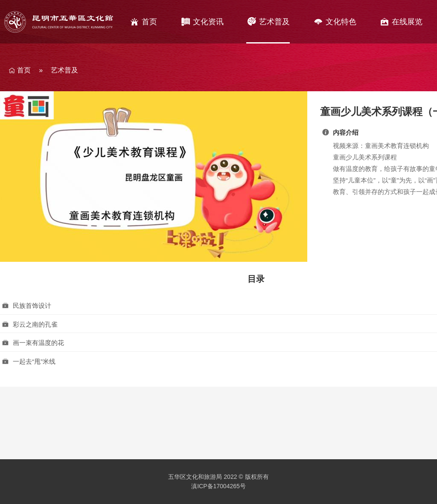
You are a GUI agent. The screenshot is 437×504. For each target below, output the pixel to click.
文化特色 (341, 22)
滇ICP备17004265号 (218, 486)
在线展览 (407, 22)
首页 (149, 22)
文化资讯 (208, 22)
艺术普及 (274, 22)
